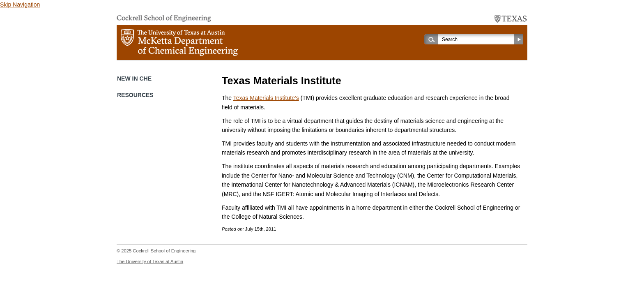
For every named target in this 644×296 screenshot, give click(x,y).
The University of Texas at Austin (150, 261)
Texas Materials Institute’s (266, 98)
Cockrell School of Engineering (164, 251)
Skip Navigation (20, 5)
